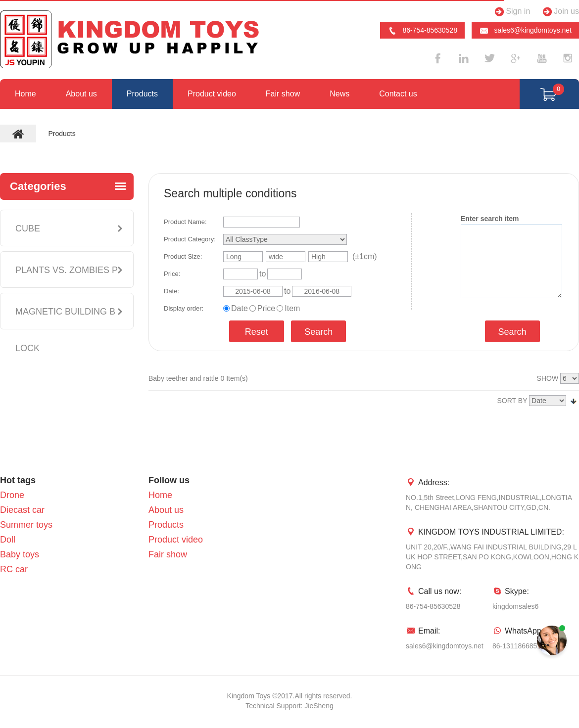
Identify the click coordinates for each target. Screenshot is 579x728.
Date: (171, 291)
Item (292, 308)
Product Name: (185, 222)
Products (142, 94)
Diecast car (22, 510)
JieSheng (319, 706)
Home (25, 94)
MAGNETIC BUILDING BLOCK (65, 330)
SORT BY (512, 401)
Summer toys (26, 525)
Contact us (398, 94)
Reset (257, 332)
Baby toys (20, 554)
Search (318, 332)
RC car (14, 569)
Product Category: (190, 239)
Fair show (283, 94)
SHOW (548, 378)
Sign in (511, 12)
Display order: (184, 308)
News (339, 94)
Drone (12, 495)
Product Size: (183, 256)
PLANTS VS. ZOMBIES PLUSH (67, 288)
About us (81, 94)
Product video (212, 94)
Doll (8, 540)
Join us (559, 12)
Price (266, 308)
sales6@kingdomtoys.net (525, 31)
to (263, 274)
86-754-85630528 (422, 31)
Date (240, 308)
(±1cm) (365, 256)
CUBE (28, 228)
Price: (172, 274)
